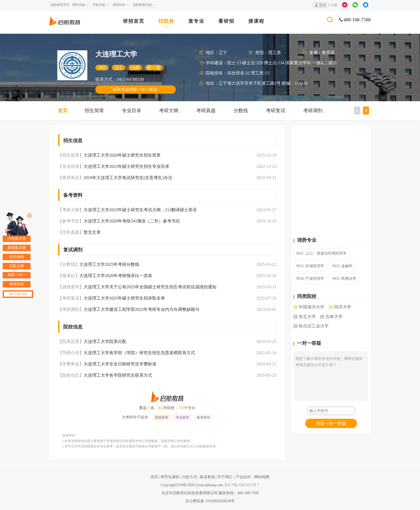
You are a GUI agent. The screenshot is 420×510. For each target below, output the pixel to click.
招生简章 (94, 111)
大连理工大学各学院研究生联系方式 (118, 375)
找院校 (166, 21)
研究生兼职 (170, 477)
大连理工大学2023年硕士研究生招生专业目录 (126, 166)
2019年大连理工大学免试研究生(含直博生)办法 (128, 178)
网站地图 (262, 477)
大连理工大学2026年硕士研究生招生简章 (122, 155)
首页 (63, 111)
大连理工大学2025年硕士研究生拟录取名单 (124, 298)
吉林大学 (334, 317)
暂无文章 (92, 232)
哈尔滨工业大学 (314, 326)
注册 (334, 5)
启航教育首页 (60, 5)
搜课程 (256, 21)
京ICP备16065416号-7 (241, 485)
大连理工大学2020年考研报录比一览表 (116, 276)
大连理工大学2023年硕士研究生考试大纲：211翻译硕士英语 (140, 210)
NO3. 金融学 (342, 266)
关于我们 (225, 477)
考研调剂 (313, 111)
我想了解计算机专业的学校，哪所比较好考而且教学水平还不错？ (331, 376)
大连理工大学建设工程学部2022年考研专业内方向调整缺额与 (141, 309)
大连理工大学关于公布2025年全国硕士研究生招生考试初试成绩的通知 (150, 287)
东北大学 (307, 317)
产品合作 (243, 477)
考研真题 (206, 111)
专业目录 (132, 111)
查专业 (196, 21)
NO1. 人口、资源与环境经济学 (321, 253)
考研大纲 (169, 111)
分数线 (241, 111)
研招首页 (134, 21)
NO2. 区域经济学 (310, 266)
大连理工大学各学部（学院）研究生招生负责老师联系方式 (139, 353)
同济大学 (343, 307)
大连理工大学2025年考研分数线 (109, 264)
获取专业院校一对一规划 (135, 89)
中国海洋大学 (312, 307)
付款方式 (190, 477)
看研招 (226, 21)
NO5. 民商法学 (344, 279)
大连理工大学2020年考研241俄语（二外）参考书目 (132, 221)
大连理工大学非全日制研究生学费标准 (120, 364)
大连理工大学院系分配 (105, 341)
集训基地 (207, 477)
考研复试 (276, 111)
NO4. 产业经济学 (310, 279)
